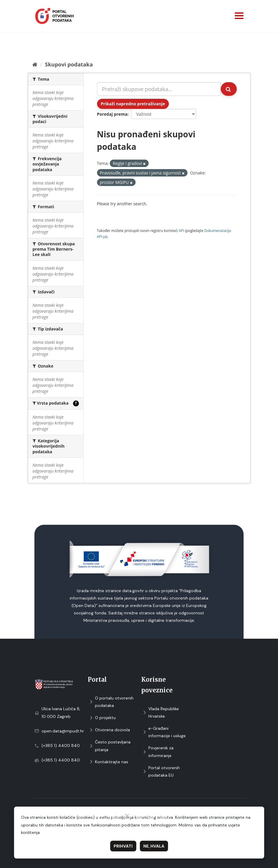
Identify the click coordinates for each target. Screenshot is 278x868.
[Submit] (229, 89)
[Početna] (35, 64)
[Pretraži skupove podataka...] (159, 89)
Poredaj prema (112, 114)
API (181, 230)
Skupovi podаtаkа (69, 64)
